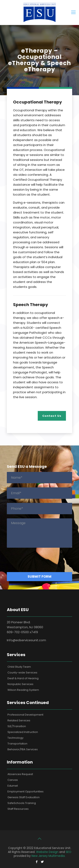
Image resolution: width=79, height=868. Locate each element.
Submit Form (39, 576)
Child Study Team (19, 667)
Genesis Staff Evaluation (24, 797)
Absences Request (20, 774)
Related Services (19, 720)
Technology (15, 738)
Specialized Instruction (23, 732)
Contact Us (52, 416)
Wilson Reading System (23, 690)
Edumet (13, 786)
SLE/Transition (17, 726)
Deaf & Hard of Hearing (23, 678)
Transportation (17, 744)
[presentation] (38, 560)
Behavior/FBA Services (23, 749)
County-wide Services (22, 673)
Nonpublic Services (20, 684)
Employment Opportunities (26, 791)
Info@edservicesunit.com (26, 640)
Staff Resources (18, 809)
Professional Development (25, 715)
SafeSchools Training (22, 803)
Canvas (13, 780)
